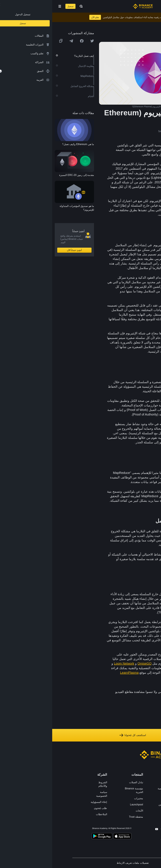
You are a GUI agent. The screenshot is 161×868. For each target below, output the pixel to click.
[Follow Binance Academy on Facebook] (121, 829)
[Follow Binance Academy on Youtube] (104, 829)
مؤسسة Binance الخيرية (82, 790)
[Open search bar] (28, 6)
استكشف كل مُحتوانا (80, 735)
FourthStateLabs (139, 668)
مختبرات (86, 798)
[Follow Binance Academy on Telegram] (110, 829)
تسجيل (18, 6)
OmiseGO (92, 663)
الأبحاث (87, 811)
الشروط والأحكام (51, 784)
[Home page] (91, 6)
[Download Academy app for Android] (50, 837)
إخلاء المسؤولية (47, 802)
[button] (8, 6)
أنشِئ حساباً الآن (22, 250)
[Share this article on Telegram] (19, 41)
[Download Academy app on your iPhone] (70, 837)
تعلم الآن (43, 17)
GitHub (146, 659)
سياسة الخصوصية (49, 794)
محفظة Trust (84, 817)
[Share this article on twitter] (40, 41)
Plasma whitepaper (138, 673)
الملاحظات (49, 814)
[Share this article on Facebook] (30, 41)
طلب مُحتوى (48, 808)
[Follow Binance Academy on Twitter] (116, 829)
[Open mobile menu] (8, 6)
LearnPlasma (77, 673)
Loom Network (72, 663)
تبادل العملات (84, 782)
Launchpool (84, 805)
